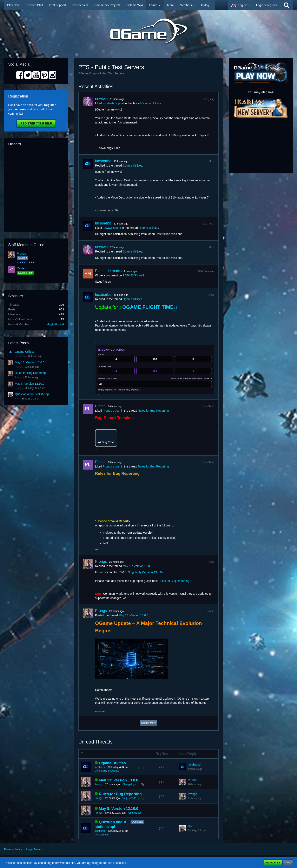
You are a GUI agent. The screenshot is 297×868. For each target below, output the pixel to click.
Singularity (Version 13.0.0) (145, 572)
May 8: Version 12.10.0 (30, 384)
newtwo (101, 99)
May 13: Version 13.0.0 (30, 362)
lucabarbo (20, 356)
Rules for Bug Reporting (30, 373)
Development (102, 835)
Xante (21, 268)
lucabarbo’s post (113, 103)
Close (288, 863)
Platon (100, 406)
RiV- (17, 399)
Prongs (21, 254)
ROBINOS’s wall (133, 275)
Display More (148, 723)
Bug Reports (129, 798)
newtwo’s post (112, 228)
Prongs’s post (111, 411)
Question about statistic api (32, 394)
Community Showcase (107, 771)
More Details (273, 863)
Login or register (267, 5)
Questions (137, 822)
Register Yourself (36, 123)
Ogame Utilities (25, 352)
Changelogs (129, 784)
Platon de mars (108, 271)
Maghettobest (55, 324)
